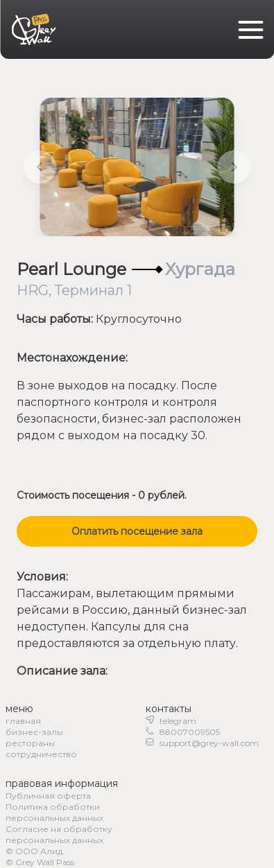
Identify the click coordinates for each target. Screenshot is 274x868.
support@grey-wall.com (209, 743)
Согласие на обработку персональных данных (59, 834)
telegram (178, 721)
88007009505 (190, 732)
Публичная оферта (48, 796)
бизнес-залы (34, 732)
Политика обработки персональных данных (54, 812)
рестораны (30, 743)
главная (23, 721)
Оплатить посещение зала (137, 531)
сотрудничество (41, 754)
